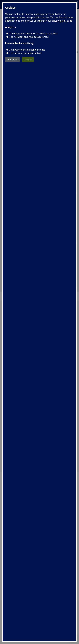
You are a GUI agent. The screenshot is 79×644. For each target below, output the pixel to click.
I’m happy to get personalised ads (27, 50)
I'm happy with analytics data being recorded (33, 33)
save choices (13, 59)
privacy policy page (62, 21)
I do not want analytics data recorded (29, 37)
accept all (28, 59)
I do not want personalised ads (26, 53)
